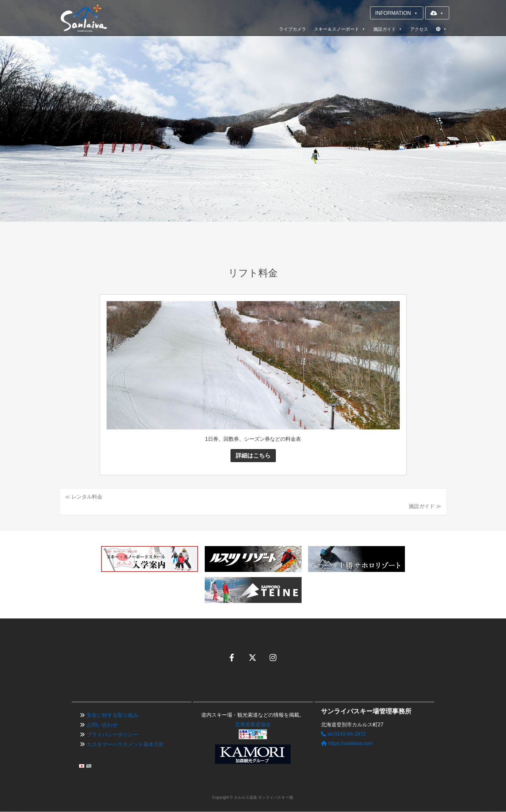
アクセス (419, 29)
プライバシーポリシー (112, 735)
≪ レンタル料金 (84, 497)
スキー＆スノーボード (340, 29)
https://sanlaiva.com (347, 743)
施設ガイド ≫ (425, 506)
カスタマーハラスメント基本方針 (125, 744)
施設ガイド (388, 29)
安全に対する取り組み (112, 716)
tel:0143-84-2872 (344, 734)
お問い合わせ (102, 725)
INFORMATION (397, 13)
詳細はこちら (253, 456)
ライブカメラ (293, 29)
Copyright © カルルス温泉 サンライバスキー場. (253, 797)
